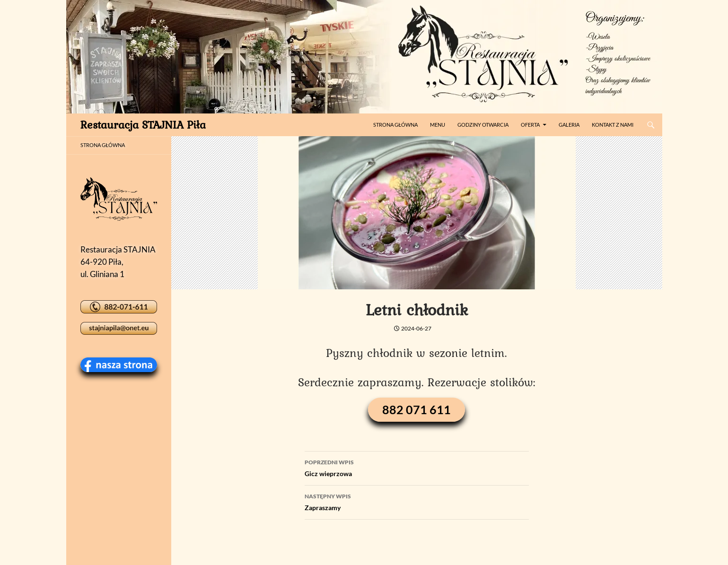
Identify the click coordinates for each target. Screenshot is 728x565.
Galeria (569, 125)
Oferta (530, 125)
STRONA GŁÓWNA (103, 145)
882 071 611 (417, 409)
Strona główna (395, 125)
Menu (438, 125)
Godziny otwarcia (483, 125)
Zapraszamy (417, 501)
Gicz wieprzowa (417, 467)
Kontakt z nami (613, 125)
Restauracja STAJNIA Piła (143, 125)
